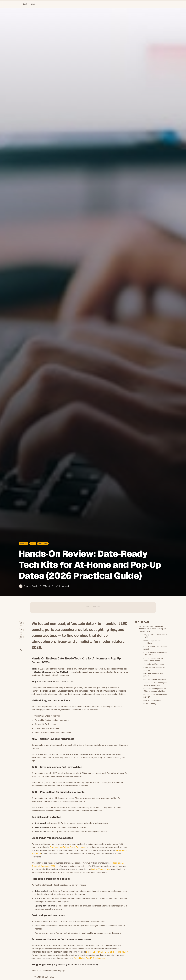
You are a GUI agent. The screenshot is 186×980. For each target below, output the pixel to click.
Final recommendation (152, 700)
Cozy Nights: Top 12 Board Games (89, 958)
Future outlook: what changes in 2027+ (155, 696)
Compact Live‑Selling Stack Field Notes (68, 847)
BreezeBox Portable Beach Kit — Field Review (107, 952)
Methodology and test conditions (152, 642)
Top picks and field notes (154, 664)
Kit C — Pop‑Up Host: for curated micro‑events (153, 659)
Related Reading (150, 704)
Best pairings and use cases (155, 679)
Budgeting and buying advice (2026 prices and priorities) (155, 690)
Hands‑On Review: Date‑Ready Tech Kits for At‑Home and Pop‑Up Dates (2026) (152, 629)
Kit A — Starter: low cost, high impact (155, 648)
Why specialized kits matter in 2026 (155, 636)
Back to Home (27, 4)
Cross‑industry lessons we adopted (154, 669)
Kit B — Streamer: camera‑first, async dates (155, 654)
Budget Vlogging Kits (101, 869)
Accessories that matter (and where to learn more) (155, 684)
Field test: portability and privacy (153, 675)
